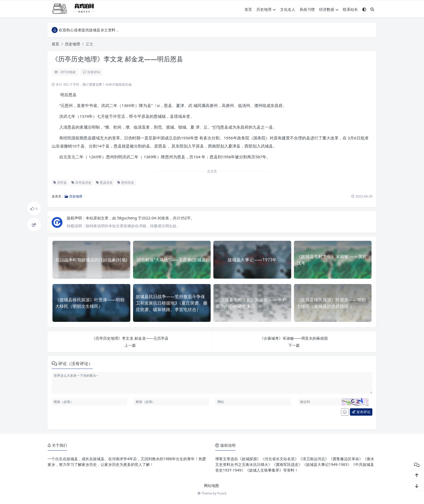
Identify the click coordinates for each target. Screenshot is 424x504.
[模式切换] (364, 9)
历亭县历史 (81, 183)
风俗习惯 (307, 9)
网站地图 (211, 485)
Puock (222, 493)
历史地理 (266, 9)
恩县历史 (104, 183)
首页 (248, 9)
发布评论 (361, 412)
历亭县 (60, 183)
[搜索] (372, 9)
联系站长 (350, 9)
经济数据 (329, 9)
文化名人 (288, 9)
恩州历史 (126, 183)
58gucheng (127, 218)
